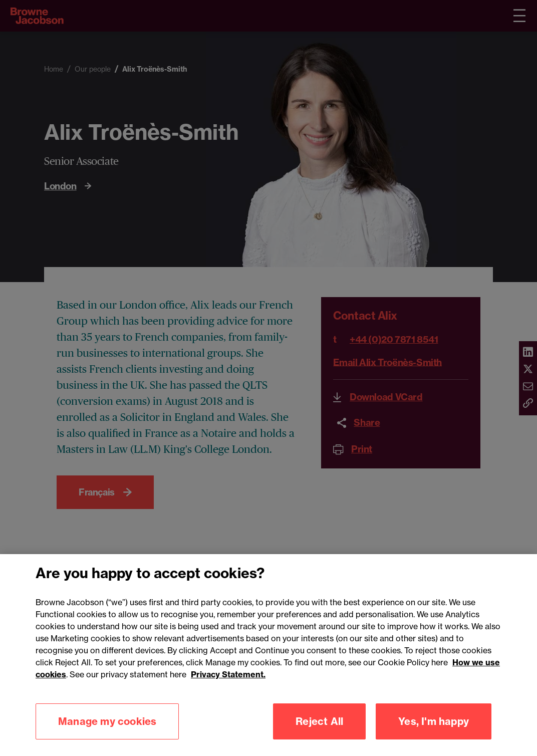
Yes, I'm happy (434, 731)
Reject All (319, 731)
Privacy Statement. (228, 684)
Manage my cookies (107, 731)
